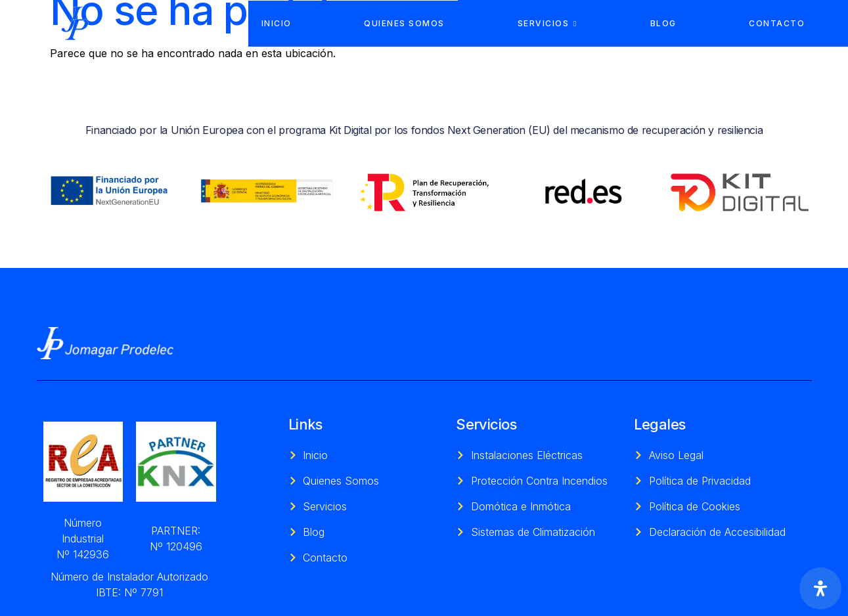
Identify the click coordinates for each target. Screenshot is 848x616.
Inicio (277, 23)
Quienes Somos (404, 23)
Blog (663, 23)
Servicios (547, 23)
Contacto (777, 23)
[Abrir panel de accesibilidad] (820, 588)
